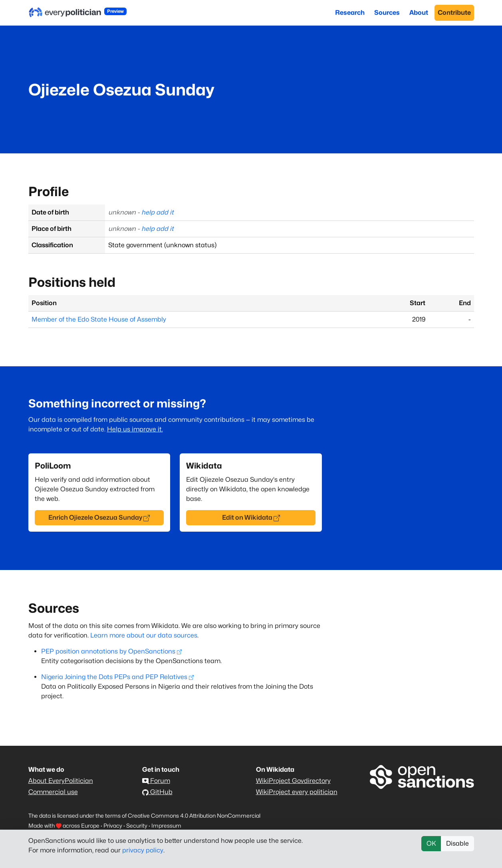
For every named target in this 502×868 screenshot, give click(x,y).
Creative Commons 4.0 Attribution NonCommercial (194, 815)
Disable (457, 843)
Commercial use (53, 792)
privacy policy (143, 850)
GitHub (157, 792)
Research (350, 13)
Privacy (113, 825)
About (419, 13)
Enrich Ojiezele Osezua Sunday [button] (99, 517)
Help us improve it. (135, 429)
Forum (156, 781)
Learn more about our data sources (144, 635)
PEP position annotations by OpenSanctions (111, 651)
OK (431, 843)
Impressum (166, 825)
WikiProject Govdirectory (293, 781)
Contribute (454, 13)
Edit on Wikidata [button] (251, 517)
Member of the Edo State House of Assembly (99, 319)
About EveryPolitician (61, 781)
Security (137, 825)
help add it (158, 212)
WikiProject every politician (297, 792)
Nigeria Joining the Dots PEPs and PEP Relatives (117, 677)
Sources (387, 13)
